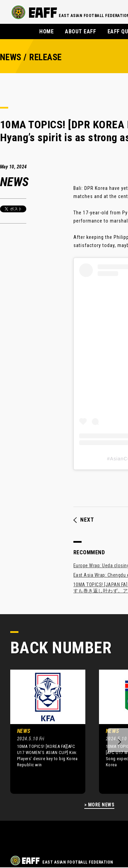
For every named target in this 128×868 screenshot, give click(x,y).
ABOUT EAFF (80, 31)
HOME (46, 31)
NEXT (84, 520)
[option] (43, 732)
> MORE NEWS (99, 805)
